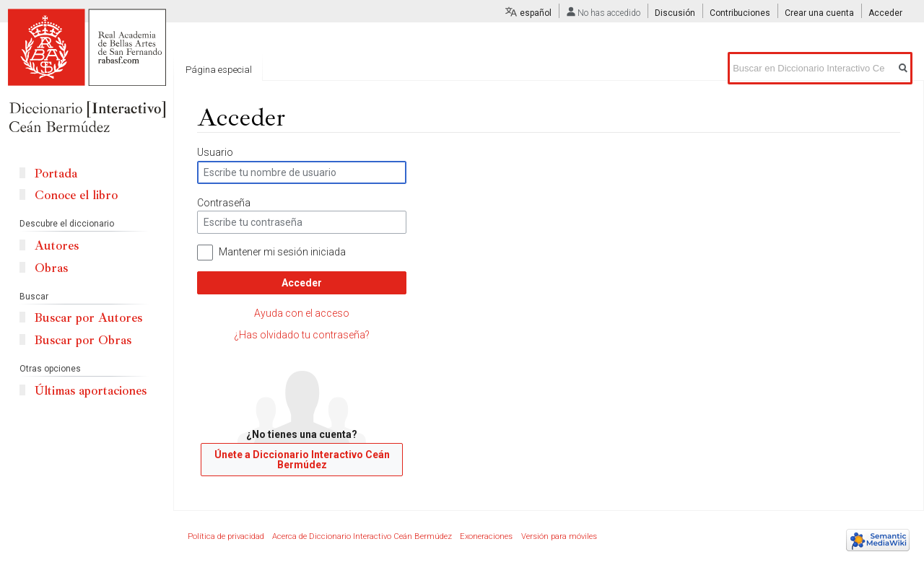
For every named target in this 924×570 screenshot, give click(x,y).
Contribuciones (740, 13)
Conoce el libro (76, 195)
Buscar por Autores (88, 318)
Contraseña (224, 203)
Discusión (675, 13)
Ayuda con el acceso (302, 313)
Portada (56, 174)
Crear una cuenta (819, 13)
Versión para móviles (559, 536)
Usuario (215, 152)
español (536, 13)
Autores (57, 246)
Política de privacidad (226, 536)
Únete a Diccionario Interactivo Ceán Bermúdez (302, 460)
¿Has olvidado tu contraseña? (302, 335)
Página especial (219, 70)
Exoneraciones (486, 536)
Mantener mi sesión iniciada (282, 252)
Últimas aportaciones (91, 391)
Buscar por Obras (83, 340)
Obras (51, 268)
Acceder (302, 283)
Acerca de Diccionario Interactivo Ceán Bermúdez (362, 536)
